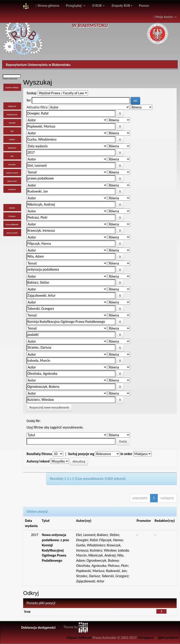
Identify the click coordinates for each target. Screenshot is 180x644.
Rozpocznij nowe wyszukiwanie (49, 407)
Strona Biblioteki (12, 224)
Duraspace (146, 638)
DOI (12, 156)
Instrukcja (12, 164)
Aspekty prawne (12, 173)
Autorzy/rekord (38, 461)
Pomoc (144, 6)
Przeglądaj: (76, 6)
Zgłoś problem (168, 638)
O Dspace (12, 216)
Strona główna (47, 6)
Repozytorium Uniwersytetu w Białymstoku (38, 65)
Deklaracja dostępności (38, 627)
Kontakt (12, 208)
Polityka (12, 139)
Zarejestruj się (12, 114)
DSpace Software (79, 638)
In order (126, 454)
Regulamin (12, 148)
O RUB (98, 6)
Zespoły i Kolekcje (12, 88)
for (29, 100)
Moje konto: (165, 17)
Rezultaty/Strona (39, 454)
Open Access (12, 181)
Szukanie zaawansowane (10, 79)
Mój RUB (12, 123)
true (27, 611)
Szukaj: (32, 93)
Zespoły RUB (122, 6)
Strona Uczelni (12, 233)
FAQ (12, 131)
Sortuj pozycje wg (81, 454)
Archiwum (12, 189)
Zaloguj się (12, 106)
